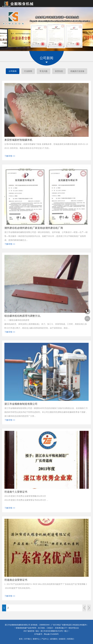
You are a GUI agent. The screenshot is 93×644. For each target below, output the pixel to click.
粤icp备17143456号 (51, 634)
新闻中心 (36, 639)
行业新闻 (28, 71)
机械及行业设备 (77, 71)
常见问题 (44, 71)
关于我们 (28, 639)
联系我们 (71, 639)
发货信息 (59, 71)
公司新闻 (13, 71)
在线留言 (62, 639)
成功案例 (53, 639)
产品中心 (45, 639)
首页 (21, 639)
